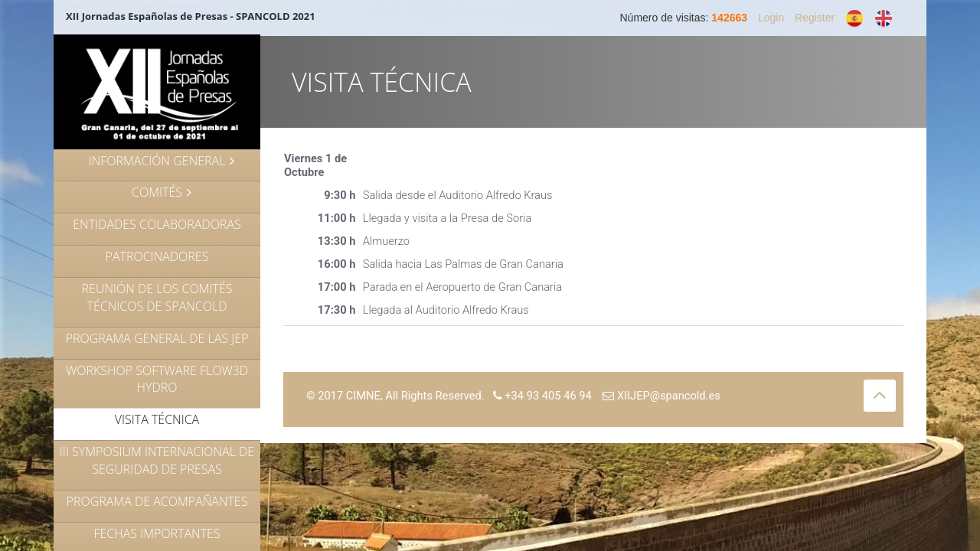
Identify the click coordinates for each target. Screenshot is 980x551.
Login (771, 18)
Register (815, 18)
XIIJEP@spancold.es (661, 396)
